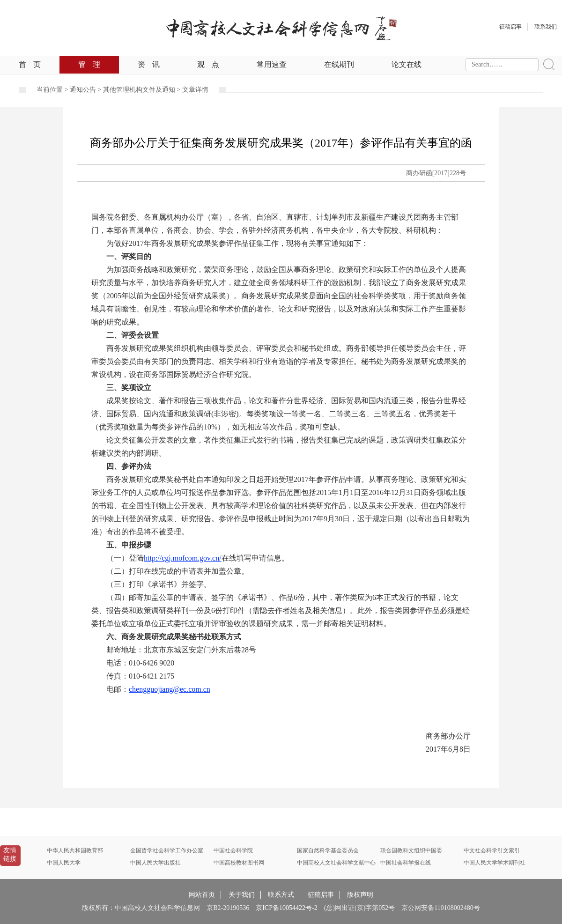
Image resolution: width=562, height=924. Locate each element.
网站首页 (202, 895)
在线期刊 (339, 64)
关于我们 (242, 895)
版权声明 (360, 895)
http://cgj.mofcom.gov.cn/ (183, 558)
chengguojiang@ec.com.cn (170, 689)
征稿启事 (321, 895)
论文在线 (407, 64)
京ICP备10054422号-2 (286, 908)
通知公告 (83, 90)
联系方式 (281, 895)
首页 (30, 64)
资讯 (149, 64)
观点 (208, 64)
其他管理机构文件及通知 (139, 90)
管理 (89, 64)
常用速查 (272, 64)
